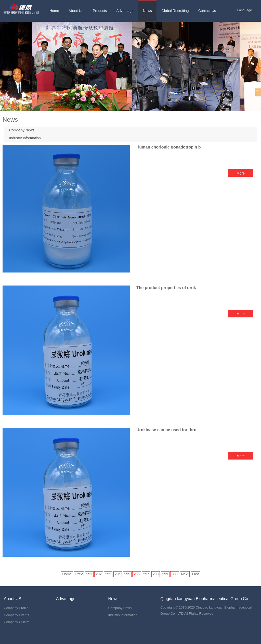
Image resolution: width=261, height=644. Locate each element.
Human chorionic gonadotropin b (168, 147)
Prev (79, 574)
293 (108, 574)
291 (89, 574)
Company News (22, 130)
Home (67, 574)
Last (195, 574)
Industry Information (25, 138)
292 (99, 574)
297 (146, 574)
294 (118, 574)
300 (174, 574)
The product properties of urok (166, 288)
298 (156, 574)
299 (165, 574)
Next (185, 574)
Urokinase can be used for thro (166, 430)
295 (127, 574)
